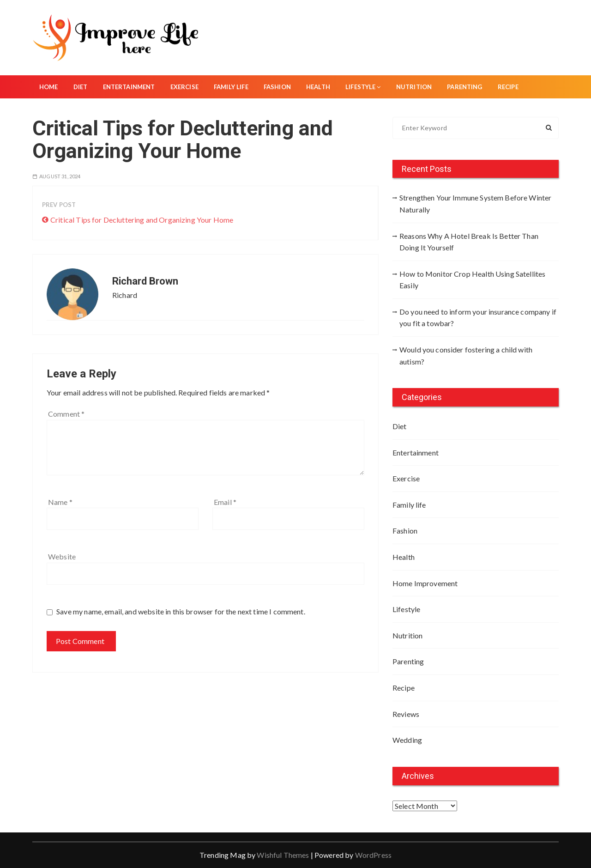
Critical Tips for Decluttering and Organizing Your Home (142, 220)
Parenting (464, 87)
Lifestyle (363, 87)
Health (318, 87)
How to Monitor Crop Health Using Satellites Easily (472, 280)
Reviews (406, 714)
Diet (81, 87)
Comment (66, 414)
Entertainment (129, 87)
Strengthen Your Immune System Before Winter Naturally (475, 203)
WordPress (373, 855)
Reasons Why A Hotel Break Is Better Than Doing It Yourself (469, 242)
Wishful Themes (283, 855)
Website (62, 556)
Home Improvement (425, 583)
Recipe (508, 87)
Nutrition (414, 87)
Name (60, 502)
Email (225, 502)
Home (49, 87)
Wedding (407, 740)
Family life (231, 87)
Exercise (184, 87)
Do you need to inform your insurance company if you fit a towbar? (478, 318)
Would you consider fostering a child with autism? (466, 355)
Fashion (277, 87)
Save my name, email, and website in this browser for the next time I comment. (181, 611)
